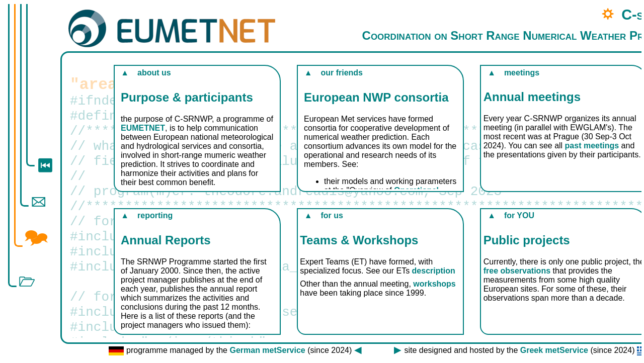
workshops (434, 284)
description (434, 271)
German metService (267, 350)
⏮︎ (45, 165)
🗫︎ (36, 237)
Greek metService (554, 350)
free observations (517, 271)
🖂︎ (38, 201)
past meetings (592, 146)
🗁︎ (27, 282)
